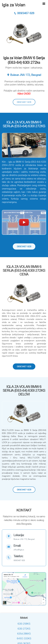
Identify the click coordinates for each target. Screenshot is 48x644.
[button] (5, 147)
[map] (24, 537)
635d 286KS (24, 634)
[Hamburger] (44, 4)
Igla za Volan (14, 5)
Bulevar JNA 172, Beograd (24, 75)
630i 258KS (24, 624)
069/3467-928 (24, 13)
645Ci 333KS (24, 638)
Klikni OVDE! (24, 94)
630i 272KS (24, 629)
